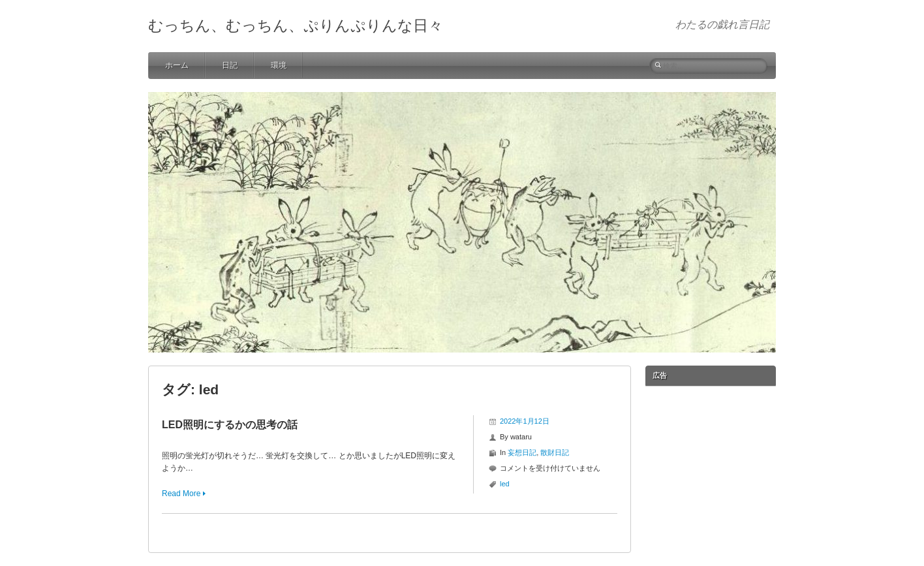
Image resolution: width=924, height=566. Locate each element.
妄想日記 (522, 452)
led (505, 484)
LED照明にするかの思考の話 (230, 425)
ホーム (177, 65)
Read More (181, 494)
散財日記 (555, 452)
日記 (230, 65)
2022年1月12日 (525, 421)
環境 (279, 65)
